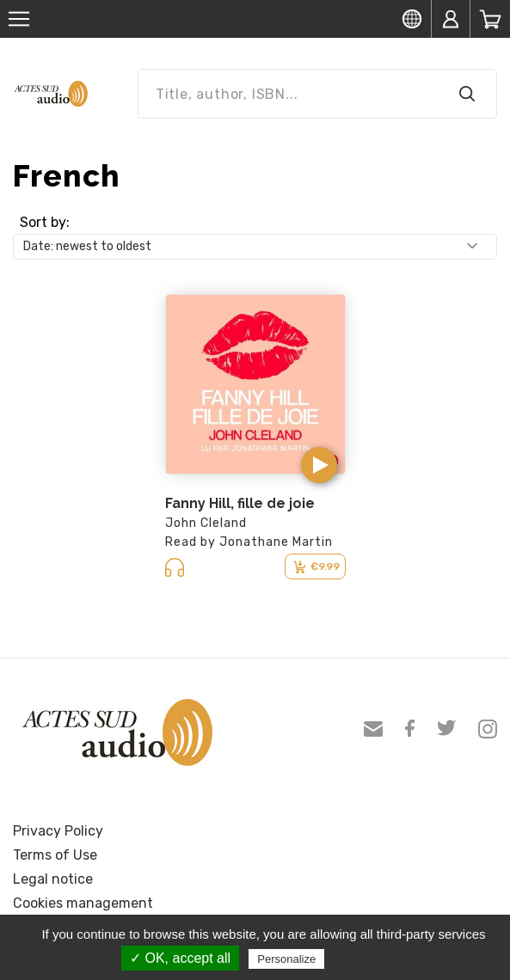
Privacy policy (370, 959)
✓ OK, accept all (180, 958)
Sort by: (45, 222)
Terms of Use (55, 855)
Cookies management (83, 903)
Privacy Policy (58, 831)
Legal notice (53, 879)
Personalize (286, 959)
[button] (319, 465)
